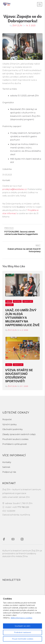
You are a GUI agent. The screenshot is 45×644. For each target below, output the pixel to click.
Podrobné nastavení (22, 632)
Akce (9, 301)
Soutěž (9, 305)
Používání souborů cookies (15, 439)
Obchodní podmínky (13, 429)
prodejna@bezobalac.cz (15, 189)
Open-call (28, 301)
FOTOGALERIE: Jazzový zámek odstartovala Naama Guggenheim (21, 233)
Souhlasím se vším (22, 626)
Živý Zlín (17, 26)
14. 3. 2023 (31, 26)
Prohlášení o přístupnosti (15, 444)
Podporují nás (9, 472)
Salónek (6, 467)
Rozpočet (7, 419)
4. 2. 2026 (24, 330)
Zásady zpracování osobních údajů (19, 434)
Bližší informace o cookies (21, 618)
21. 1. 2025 (24, 386)
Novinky (17, 301)
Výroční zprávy (10, 424)
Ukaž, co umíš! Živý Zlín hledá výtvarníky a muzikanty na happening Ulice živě (22, 318)
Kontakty (7, 462)
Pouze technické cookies (23, 639)
